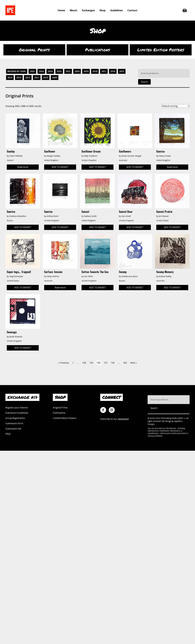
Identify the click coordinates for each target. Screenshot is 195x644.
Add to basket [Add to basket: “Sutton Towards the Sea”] (98, 287)
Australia (160, 281)
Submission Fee (13, 429)
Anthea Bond (52, 216)
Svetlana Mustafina (18, 216)
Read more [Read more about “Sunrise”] (172, 167)
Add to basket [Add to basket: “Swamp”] (135, 287)
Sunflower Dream (91, 151)
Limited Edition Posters (65, 418)
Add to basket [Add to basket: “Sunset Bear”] (135, 227)
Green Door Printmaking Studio (164, 418)
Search (144, 82)
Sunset (85, 212)
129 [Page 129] (91, 363)
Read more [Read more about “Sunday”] (23, 167)
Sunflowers (125, 151)
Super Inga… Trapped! (19, 272)
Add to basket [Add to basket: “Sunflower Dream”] (98, 167)
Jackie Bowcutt (16, 337)
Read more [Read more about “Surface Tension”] (60, 287)
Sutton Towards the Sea (95, 272)
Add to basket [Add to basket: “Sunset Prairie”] (172, 227)
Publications (59, 413)
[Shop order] (175, 106)
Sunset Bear (126, 212)
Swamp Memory (165, 272)
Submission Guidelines (17, 413)
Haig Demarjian (16, 276)
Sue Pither (89, 276)
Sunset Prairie (164, 212)
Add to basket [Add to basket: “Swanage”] (23, 348)
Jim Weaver (164, 216)
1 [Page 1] (73, 363)
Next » (134, 363)
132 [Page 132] (113, 363)
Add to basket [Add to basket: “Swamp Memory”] (172, 287)
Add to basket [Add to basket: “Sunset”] (98, 227)
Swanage (12, 332)
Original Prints (60, 408)
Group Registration (15, 418)
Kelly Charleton (91, 156)
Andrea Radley (165, 276)
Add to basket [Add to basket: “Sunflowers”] (135, 167)
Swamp (123, 272)
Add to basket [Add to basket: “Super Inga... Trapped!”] (23, 287)
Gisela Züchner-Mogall (131, 156)
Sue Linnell (126, 216)
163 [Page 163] (125, 363)
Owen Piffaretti (16, 156)
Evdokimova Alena (130, 276)
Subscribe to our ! (115, 419)
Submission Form (14, 423)
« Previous (64, 363)
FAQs (8, 434)
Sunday (11, 151)
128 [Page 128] (84, 363)
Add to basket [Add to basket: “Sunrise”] (23, 227)
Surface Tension (53, 272)
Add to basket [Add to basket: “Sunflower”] (60, 167)
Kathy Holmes (53, 276)
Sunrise (160, 151)
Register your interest (17, 408)
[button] (190, 639)
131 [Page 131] (106, 363)
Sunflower (50, 151)
